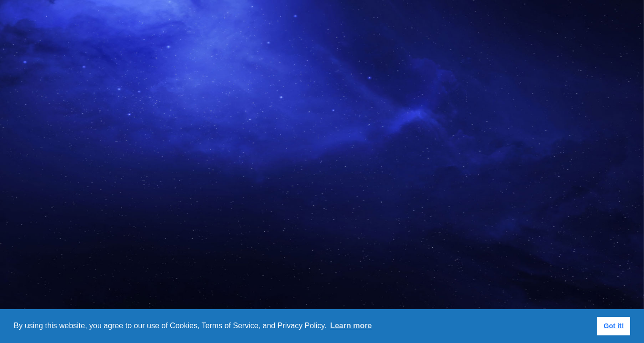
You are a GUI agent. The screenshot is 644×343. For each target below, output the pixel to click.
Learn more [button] (351, 326)
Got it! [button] (613, 326)
